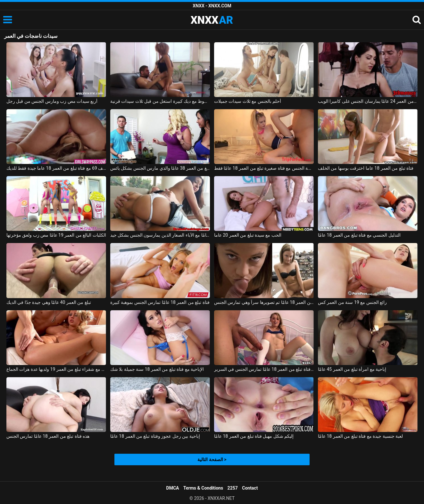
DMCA (173, 488)
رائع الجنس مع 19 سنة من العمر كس (352, 302)
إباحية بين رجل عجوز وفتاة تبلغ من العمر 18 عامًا (155, 436)
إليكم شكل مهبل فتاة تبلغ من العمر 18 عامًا (254, 436)
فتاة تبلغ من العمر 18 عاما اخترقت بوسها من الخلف (366, 168)
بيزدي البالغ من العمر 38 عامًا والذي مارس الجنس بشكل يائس (160, 168)
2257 (233, 488)
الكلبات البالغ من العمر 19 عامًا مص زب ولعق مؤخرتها (56, 235)
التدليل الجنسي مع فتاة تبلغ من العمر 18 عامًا (359, 235)
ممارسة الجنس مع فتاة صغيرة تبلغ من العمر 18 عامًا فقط (264, 168)
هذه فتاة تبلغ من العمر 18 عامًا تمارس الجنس (48, 436)
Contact (250, 488)
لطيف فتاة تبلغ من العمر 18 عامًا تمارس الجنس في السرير (264, 369)
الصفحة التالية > (212, 459)
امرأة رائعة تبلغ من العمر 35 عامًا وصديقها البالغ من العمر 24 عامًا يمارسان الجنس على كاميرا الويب (368, 101)
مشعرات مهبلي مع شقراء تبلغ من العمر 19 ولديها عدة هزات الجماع (56, 369)
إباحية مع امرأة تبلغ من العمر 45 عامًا (352, 369)
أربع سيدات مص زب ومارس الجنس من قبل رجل (52, 101)
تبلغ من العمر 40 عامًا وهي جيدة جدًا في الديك (49, 302)
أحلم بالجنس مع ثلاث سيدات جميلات (248, 101)
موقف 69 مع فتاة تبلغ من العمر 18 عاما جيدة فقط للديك (56, 168)
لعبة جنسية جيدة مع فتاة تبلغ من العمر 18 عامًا (360, 436)
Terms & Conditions (203, 488)
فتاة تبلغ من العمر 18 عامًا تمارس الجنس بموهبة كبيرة (160, 302)
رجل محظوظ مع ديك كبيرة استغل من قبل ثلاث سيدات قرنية (160, 101)
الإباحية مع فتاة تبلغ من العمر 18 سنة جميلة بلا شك (157, 369)
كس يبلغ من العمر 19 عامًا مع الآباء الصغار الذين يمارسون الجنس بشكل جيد (160, 235)
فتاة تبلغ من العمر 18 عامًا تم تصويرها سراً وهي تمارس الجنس (264, 302)
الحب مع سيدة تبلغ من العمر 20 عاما (248, 235)
